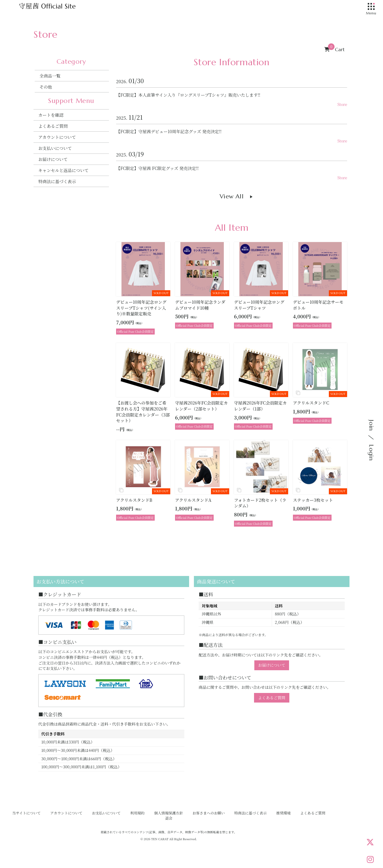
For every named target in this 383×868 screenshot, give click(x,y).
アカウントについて (57, 137)
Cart (335, 50)
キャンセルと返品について (63, 170)
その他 (46, 87)
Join (371, 425)
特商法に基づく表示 (57, 181)
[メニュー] (371, 7)
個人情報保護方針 (168, 813)
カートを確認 (51, 115)
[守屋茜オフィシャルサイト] (54, 7)
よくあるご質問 (53, 126)
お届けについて (53, 159)
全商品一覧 (50, 76)
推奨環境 (283, 813)
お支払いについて (55, 148)
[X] (370, 842)
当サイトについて (26, 813)
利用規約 (137, 813)
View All (232, 196)
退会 (169, 818)
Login (371, 452)
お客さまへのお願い (209, 813)
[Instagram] (370, 859)
